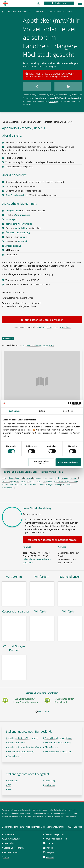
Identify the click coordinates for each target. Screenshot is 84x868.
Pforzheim (22, 485)
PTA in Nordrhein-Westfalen (57, 752)
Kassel (23, 481)
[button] (80, 4)
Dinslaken (28, 478)
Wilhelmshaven (8, 488)
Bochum (19, 478)
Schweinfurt (33, 485)
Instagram (50, 852)
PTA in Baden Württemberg (57, 743)
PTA (9, 785)
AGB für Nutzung (12, 839)
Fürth (57, 478)
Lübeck (39, 481)
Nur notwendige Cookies (41, 462)
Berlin (4, 478)
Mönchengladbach (61, 481)
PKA (9, 790)
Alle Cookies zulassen (68, 462)
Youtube (50, 857)
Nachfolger (49, 785)
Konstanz (31, 481)
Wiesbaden (66, 485)
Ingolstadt (15, 481)
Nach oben (44, 712)
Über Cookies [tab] (69, 411)
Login (37, 3)
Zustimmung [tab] (15, 411)
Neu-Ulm (13, 485)
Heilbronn (6, 481)
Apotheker (40, 12)
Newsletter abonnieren (56, 839)
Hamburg (65, 478)
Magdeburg (47, 481)
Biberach (11, 478)
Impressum (9, 834)
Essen (51, 478)
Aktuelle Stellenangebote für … (20, 12)
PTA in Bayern (51, 747)
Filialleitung (49, 781)
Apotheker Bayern (15, 743)
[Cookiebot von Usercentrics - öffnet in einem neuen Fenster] (70, 404)
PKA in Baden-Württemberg (20, 752)
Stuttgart (50, 485)
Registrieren (59, 3)
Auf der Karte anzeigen (45, 67)
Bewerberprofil (55, 101)
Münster (5, 485)
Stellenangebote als (59, 327)
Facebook (50, 843)
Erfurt (45, 478)
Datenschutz (10, 843)
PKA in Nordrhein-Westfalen (57, 738)
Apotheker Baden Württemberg (22, 738)
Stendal (42, 485)
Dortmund (37, 478)
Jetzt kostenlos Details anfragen (42, 320)
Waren (57, 485)
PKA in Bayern (13, 756)
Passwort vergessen (54, 834)
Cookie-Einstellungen (14, 848)
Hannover (74, 478)
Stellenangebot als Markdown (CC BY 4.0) (38, 345)
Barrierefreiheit (11, 852)
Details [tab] (42, 411)
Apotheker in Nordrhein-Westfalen (23, 747)
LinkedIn (49, 848)
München (73, 481)
